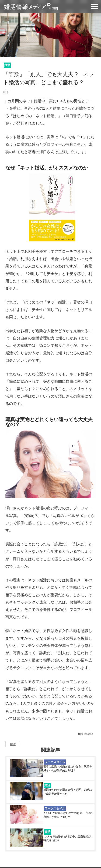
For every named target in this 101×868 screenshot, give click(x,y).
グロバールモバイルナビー (95, 6)
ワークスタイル (55, 762)
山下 (6, 92)
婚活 (7, 65)
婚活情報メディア (41, 6)
